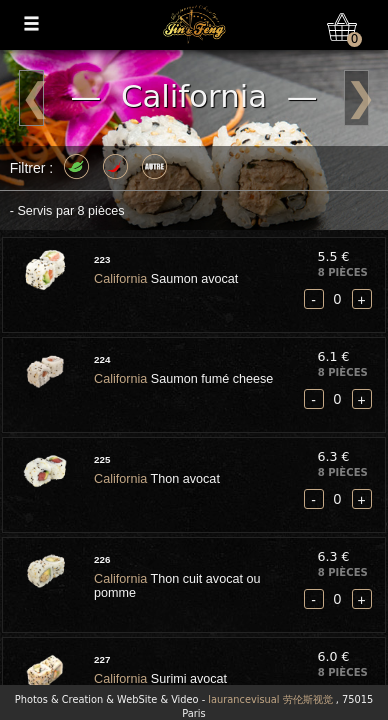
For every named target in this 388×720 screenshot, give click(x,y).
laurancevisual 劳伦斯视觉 (270, 699)
